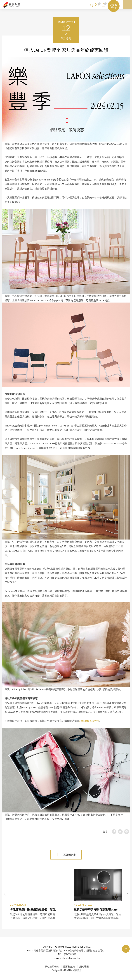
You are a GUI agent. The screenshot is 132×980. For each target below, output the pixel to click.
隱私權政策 (69, 967)
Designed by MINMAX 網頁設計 (67, 970)
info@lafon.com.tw (71, 958)
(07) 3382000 (70, 954)
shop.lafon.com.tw (89, 721)
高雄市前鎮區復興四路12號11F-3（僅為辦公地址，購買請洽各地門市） (70, 950)
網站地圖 (84, 967)
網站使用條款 (52, 967)
